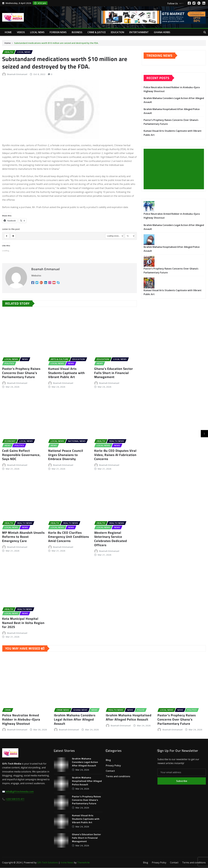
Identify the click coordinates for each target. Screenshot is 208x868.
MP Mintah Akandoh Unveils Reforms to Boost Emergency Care (23, 537)
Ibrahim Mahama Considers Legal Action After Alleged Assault (75, 720)
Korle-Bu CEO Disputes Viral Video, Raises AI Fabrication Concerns (115, 455)
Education (117, 32)
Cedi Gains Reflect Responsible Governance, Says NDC (21, 455)
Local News (37, 32)
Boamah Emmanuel (17, 74)
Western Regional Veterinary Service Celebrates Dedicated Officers (111, 539)
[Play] (7, 236)
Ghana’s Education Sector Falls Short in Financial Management (114, 373)
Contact (110, 771)
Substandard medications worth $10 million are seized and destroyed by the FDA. (56, 43)
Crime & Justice (96, 32)
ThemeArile (83, 863)
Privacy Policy (113, 766)
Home (8, 32)
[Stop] (13, 236)
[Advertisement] (175, 169)
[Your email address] (182, 773)
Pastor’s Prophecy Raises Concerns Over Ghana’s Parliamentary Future (21, 373)
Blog (108, 760)
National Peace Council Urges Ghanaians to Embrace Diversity (66, 455)
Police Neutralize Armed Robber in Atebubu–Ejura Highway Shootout (21, 720)
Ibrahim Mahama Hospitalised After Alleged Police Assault (129, 718)
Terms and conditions (118, 776)
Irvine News (67, 863)
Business (77, 32)
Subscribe (182, 781)
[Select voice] (114, 236)
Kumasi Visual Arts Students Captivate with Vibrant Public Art (66, 373)
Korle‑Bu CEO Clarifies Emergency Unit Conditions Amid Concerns (69, 537)
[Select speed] (130, 236)
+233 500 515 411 (15, 799)
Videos (21, 32)
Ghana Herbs (162, 32)
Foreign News (58, 32)
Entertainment (139, 32)
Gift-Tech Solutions (48, 863)
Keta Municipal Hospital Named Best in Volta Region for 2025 (23, 623)
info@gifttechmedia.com (20, 792)
